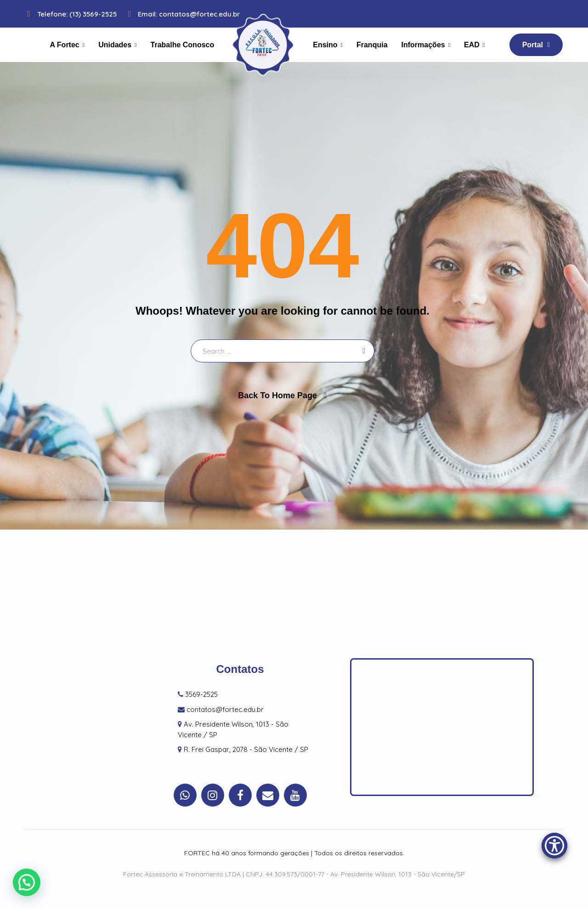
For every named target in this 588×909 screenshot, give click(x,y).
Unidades (115, 45)
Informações (423, 45)
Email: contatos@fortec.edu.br (182, 14)
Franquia (372, 45)
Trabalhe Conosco (183, 45)
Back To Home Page (277, 395)
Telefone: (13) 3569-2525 (70, 14)
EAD (472, 45)
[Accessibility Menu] (554, 846)
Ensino (325, 45)
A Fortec (64, 45)
